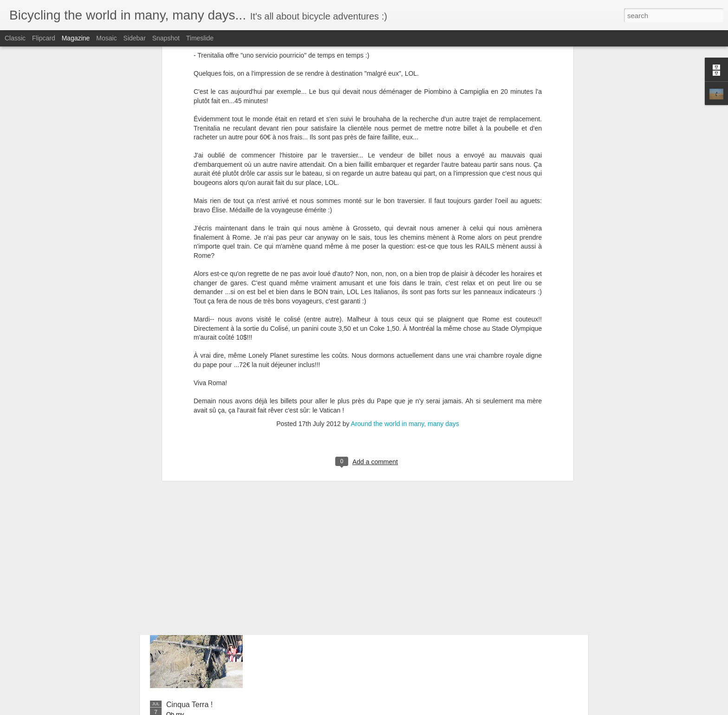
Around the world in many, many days (405, 224)
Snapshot (166, 38)
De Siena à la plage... (202, 541)
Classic (15, 38)
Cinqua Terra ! (189, 705)
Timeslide (200, 38)
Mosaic (106, 38)
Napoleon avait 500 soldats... (214, 477)
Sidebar (135, 38)
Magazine (76, 38)
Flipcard (44, 38)
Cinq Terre (288, 599)
